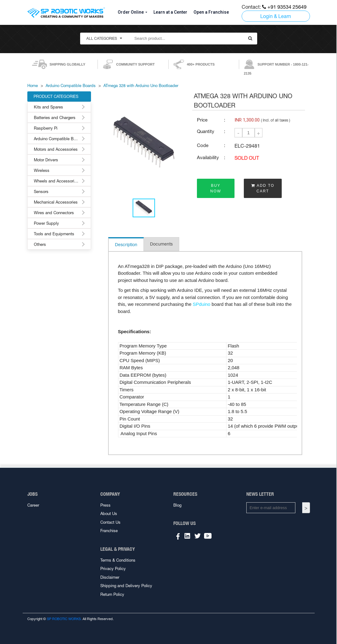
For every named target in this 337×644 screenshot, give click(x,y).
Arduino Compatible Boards (71, 86)
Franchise (109, 531)
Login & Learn (276, 16)
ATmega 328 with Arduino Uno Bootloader (141, 86)
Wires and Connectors (54, 213)
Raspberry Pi (46, 128)
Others (40, 244)
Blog (177, 505)
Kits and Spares (48, 107)
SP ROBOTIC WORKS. (64, 619)
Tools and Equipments (54, 234)
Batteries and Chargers (55, 118)
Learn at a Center (170, 12)
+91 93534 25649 (284, 7)
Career (33, 505)
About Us (109, 514)
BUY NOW (216, 188)
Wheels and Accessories (56, 181)
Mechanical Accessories (56, 202)
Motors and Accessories (56, 149)
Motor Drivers (46, 160)
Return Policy (112, 594)
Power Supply (46, 223)
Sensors (41, 192)
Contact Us (110, 522)
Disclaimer (110, 577)
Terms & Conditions (118, 560)
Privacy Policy (113, 569)
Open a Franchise (211, 12)
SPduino (201, 304)
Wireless (42, 170)
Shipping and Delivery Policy (126, 586)
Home (33, 86)
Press (105, 505)
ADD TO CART (263, 188)
